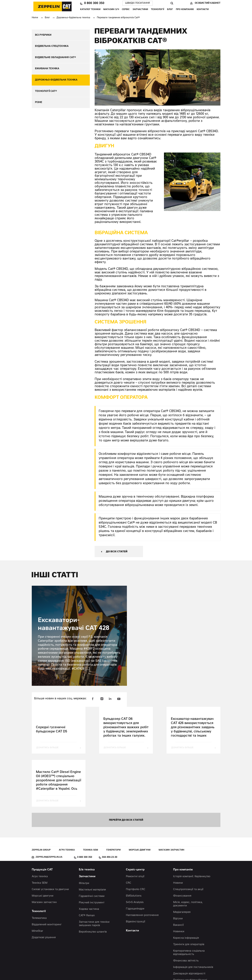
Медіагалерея (182, 860)
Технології (158, 10)
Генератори (113, 798)
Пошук (172, 3)
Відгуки (178, 866)
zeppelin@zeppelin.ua (49, 805)
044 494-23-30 (110, 805)
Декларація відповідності (189, 921)
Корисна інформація (186, 886)
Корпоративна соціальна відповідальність (189, 900)
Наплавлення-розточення (142, 863)
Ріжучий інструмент (92, 850)
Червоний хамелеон (141, 970)
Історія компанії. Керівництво (192, 824)
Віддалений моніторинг (47, 872)
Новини (178, 831)
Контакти (203, 10)
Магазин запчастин (171, 798)
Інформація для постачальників (193, 915)
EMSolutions (134, 843)
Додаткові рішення (44, 885)
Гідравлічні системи (92, 844)
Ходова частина (89, 857)
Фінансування (182, 843)
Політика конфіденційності (190, 928)
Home (35, 18)
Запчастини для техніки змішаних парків (94, 871)
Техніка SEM (91, 798)
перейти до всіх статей (126, 768)
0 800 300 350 (94, 3)
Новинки (179, 879)
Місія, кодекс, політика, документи (188, 852)
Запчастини (140, 10)
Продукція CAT (42, 817)
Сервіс (126, 10)
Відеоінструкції (136, 869)
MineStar (37, 879)
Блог (170, 10)
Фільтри (84, 831)
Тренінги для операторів (189, 892)
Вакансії (178, 873)
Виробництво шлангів (93, 879)
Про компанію (185, 10)
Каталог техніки (90, 10)
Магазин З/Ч (111, 10)
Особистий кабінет (208, 3)
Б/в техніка (87, 817)
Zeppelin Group (41, 798)
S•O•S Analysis (135, 850)
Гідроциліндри (135, 856)
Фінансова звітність (186, 908)
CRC (129, 831)
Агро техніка (67, 798)
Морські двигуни (140, 798)
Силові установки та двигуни (50, 837)
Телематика (39, 866)
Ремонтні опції (135, 824)
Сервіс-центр (135, 817)
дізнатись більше (48, 748)
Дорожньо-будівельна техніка (73, 18)
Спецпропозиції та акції (188, 837)
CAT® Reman (87, 863)
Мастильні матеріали (92, 837)
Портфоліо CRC (136, 837)
